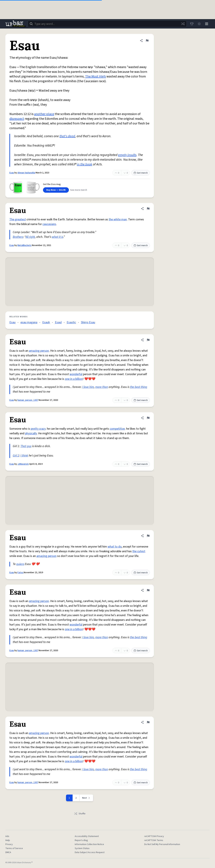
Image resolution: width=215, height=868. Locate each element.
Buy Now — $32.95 (56, 190)
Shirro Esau (88, 322)
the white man (118, 219)
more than (102, 387)
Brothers (18, 237)
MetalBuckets (24, 245)
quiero (20, 564)
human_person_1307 (28, 400)
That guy (26, 446)
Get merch (141, 173)
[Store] (192, 24)
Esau (12, 173)
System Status (82, 848)
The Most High (95, 76)
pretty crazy (38, 429)
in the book (85, 164)
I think (24, 456)
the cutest (139, 551)
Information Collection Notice (89, 844)
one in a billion (74, 379)
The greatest (18, 219)
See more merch (79, 190)
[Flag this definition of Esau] (147, 41)
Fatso (21, 573)
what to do (115, 547)
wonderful (76, 374)
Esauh (46, 322)
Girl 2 (16, 456)
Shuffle (80, 814)
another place (44, 114)
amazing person (39, 351)
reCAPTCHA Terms (154, 840)
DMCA (8, 852)
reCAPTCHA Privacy (154, 836)
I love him (88, 387)
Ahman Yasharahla (26, 173)
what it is (58, 237)
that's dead (67, 136)
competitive (117, 429)
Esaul (58, 322)
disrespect (17, 119)
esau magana (29, 322)
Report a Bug (81, 840)
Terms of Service (14, 848)
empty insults (127, 155)
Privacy (9, 844)
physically (31, 433)
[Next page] (86, 798)
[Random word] (183, 24)
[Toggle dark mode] (199, 24)
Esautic (71, 322)
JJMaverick (23, 464)
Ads (7, 836)
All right (30, 237)
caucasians (49, 224)
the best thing (139, 387)
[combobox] (107, 24)
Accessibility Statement (87, 836)
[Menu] (207, 24)
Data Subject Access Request (90, 852)
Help (8, 840)
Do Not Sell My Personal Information (162, 844)
